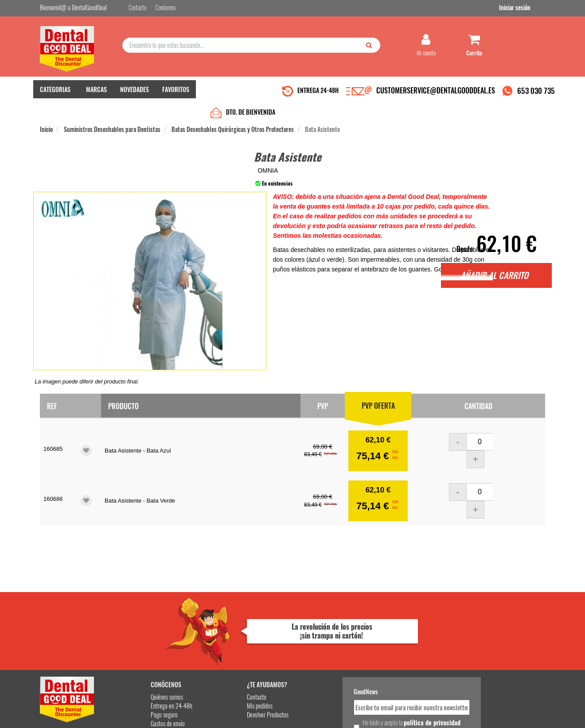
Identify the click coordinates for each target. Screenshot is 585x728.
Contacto (222, 619)
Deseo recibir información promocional (358, 665)
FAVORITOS (176, 93)
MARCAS (96, 93)
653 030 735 (536, 95)
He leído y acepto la (354, 649)
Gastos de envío (143, 646)
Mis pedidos (226, 628)
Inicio (46, 111)
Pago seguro (140, 637)
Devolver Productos (234, 637)
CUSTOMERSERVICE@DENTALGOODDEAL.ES (436, 94)
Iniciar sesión (529, 8)
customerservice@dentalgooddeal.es (320, 714)
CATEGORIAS (55, 93)
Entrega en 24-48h (147, 628)
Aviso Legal (366, 714)
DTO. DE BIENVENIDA (251, 94)
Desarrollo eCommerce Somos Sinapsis (73, 720)
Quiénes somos (142, 619)
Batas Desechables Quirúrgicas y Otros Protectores (233, 111)
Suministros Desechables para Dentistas (112, 111)
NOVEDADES (135, 93)
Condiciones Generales (401, 714)
